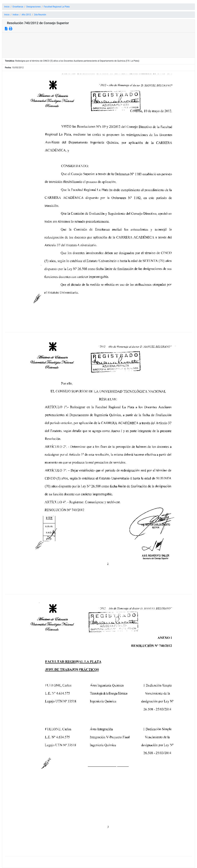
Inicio (7, 7)
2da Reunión (40, 15)
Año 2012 (26, 15)
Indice (16, 15)
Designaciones (33, 7)
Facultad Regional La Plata (57, 7)
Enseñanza (18, 7)
